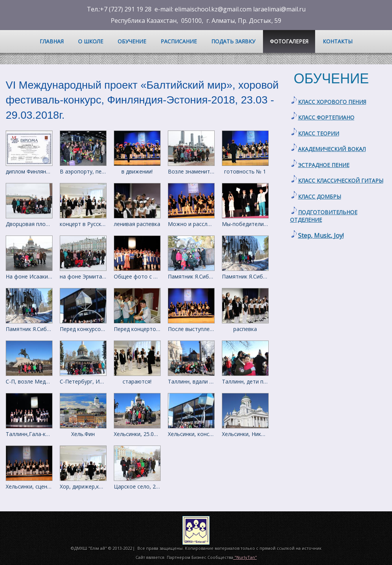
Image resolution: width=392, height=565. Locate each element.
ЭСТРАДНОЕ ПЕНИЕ (324, 165)
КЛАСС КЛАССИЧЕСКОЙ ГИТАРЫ (341, 181)
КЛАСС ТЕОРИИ (319, 133)
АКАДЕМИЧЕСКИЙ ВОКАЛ (332, 149)
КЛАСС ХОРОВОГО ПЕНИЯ (332, 102)
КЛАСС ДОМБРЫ (319, 197)
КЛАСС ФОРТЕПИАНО (326, 117)
